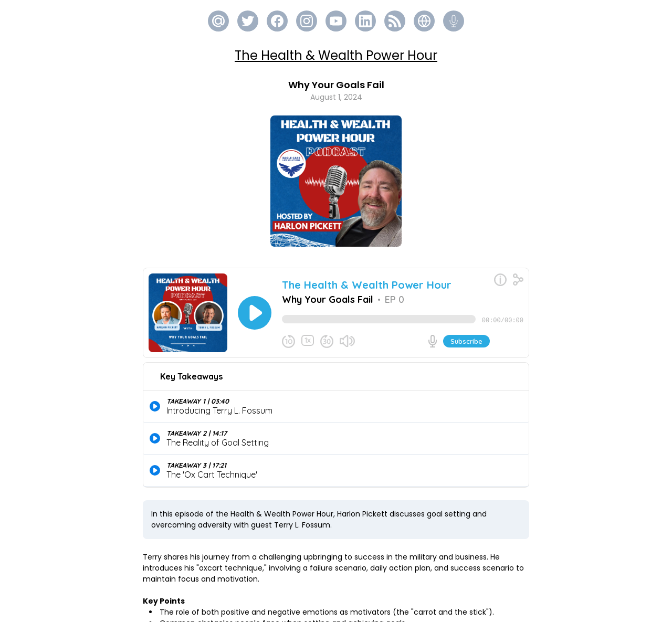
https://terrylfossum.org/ (254, 608)
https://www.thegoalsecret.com (270, 597)
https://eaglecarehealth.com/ (307, 586)
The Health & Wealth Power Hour (336, 55)
